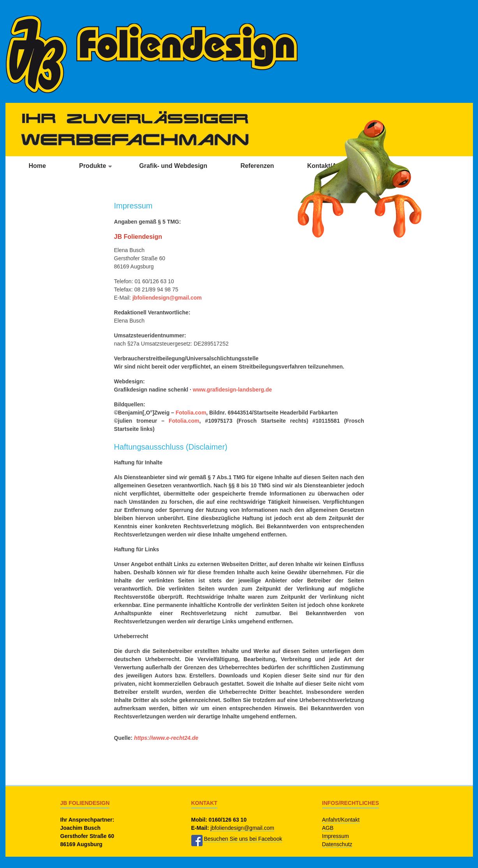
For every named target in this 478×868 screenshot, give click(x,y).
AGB (328, 828)
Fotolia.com (191, 413)
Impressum (336, 836)
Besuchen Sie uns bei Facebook (237, 839)
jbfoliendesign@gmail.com (167, 298)
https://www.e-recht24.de (166, 738)
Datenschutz (337, 844)
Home (37, 166)
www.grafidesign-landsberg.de (232, 390)
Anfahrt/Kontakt (341, 820)
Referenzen (257, 166)
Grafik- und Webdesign (173, 166)
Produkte (93, 166)
